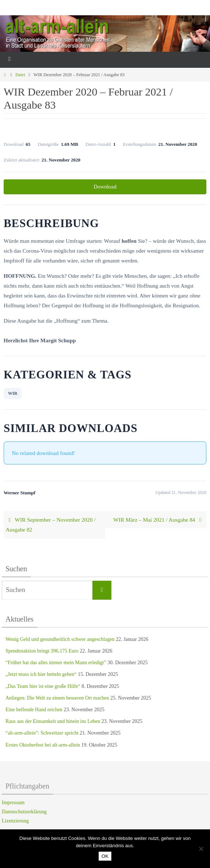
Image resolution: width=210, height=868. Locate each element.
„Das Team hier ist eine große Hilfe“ (43, 686)
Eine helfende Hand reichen (34, 710)
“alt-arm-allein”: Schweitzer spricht (42, 733)
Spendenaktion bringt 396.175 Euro (42, 651)
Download (105, 187)
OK (105, 856)
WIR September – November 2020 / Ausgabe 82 (51, 525)
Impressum (13, 803)
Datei (20, 75)
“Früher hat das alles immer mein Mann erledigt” (56, 663)
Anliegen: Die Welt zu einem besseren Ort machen (57, 698)
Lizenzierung (15, 821)
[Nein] (201, 849)
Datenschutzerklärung (24, 812)
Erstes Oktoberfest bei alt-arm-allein (43, 745)
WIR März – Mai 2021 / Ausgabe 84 (159, 520)
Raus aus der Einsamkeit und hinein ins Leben (53, 721)
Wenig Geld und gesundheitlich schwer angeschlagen (60, 639)
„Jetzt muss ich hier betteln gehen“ (41, 674)
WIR (13, 393)
